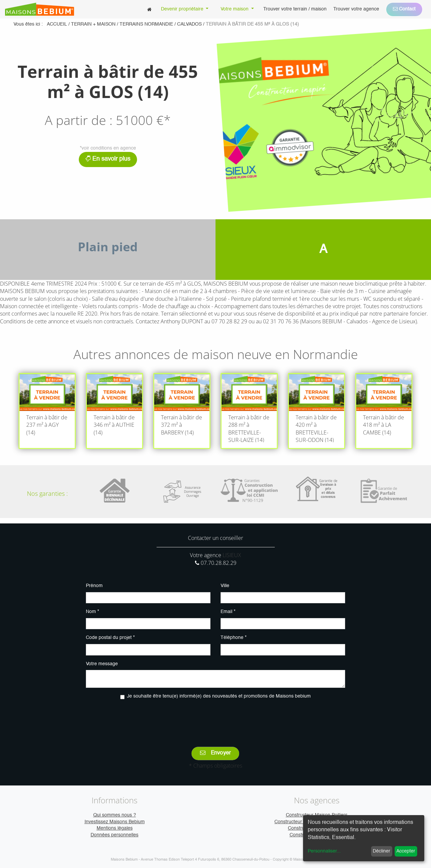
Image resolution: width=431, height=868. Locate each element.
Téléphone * (234, 638)
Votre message (102, 664)
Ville (225, 586)
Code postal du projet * (110, 638)
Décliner (382, 851)
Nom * (92, 612)
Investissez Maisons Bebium (115, 822)
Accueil (57, 24)
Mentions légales (115, 828)
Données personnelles (114, 835)
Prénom (94, 586)
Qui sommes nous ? (115, 815)
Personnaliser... (324, 851)
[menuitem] (149, 9)
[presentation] (215, 718)
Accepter (406, 851)
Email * (228, 612)
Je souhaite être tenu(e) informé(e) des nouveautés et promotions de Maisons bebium (219, 696)
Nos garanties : (47, 493)
